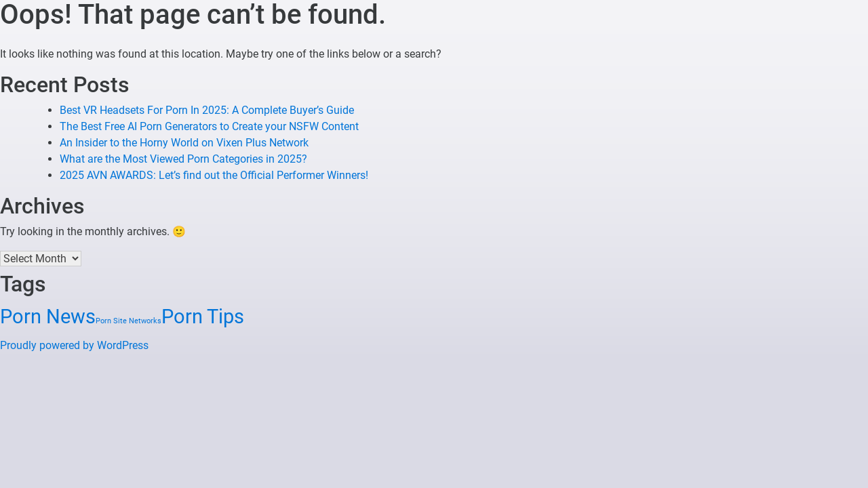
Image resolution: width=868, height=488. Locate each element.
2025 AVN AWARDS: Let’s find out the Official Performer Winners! (214, 175)
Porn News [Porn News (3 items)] (48, 317)
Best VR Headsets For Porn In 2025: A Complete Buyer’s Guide (207, 110)
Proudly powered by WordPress (74, 345)
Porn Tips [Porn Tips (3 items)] (203, 317)
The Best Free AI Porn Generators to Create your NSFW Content (209, 126)
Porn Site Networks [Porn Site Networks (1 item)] (129, 321)
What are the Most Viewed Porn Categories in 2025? (183, 159)
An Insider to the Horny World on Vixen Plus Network (184, 143)
